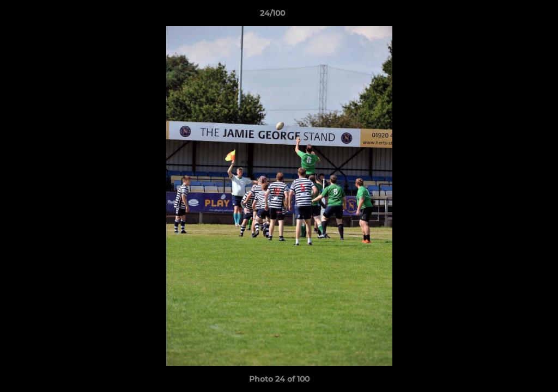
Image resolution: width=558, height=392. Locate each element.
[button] (512, 16)
